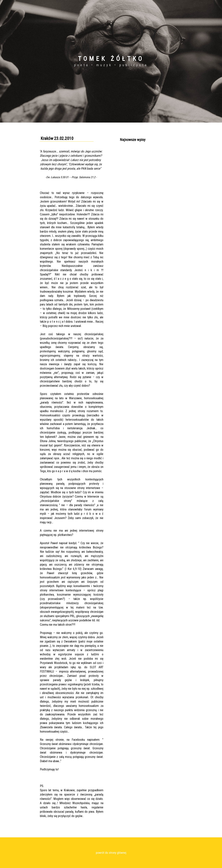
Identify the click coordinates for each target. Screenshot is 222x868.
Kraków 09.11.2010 (129, 173)
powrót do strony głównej (111, 853)
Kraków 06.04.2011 (129, 151)
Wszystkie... (125, 179)
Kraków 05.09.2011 (129, 157)
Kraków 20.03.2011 (129, 162)
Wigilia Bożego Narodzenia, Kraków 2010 (139, 168)
